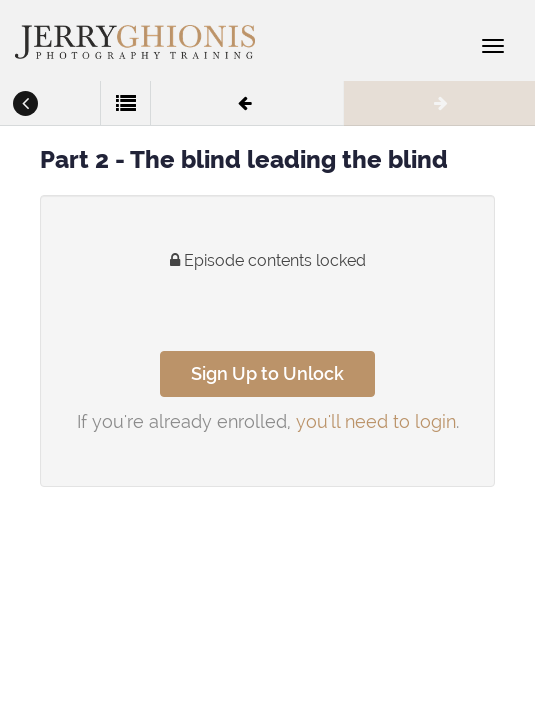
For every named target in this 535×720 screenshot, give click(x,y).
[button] (25, 105)
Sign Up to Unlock (267, 373)
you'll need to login (376, 421)
